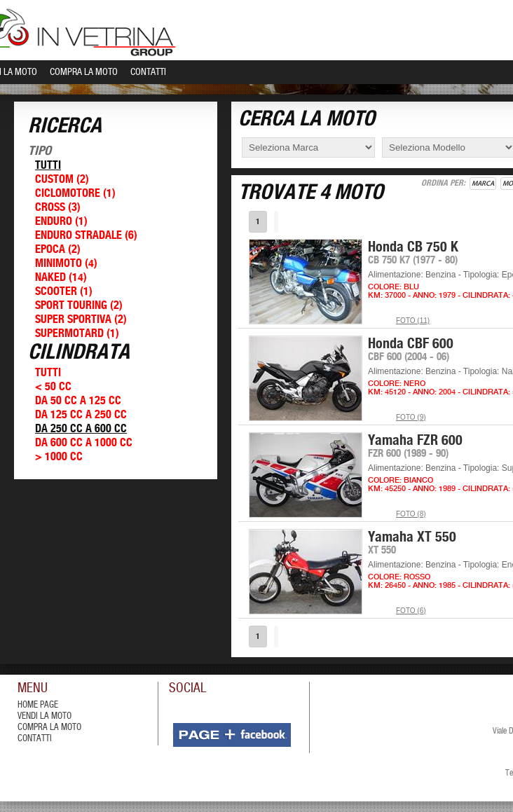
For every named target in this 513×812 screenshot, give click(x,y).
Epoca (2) (58, 250)
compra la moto (49, 728)
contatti (35, 739)
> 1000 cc (59, 457)
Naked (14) (61, 278)
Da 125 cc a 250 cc (81, 415)
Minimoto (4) (66, 264)
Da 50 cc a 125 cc (78, 401)
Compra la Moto (84, 72)
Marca (483, 184)
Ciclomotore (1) (75, 194)
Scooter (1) (64, 292)
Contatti (148, 72)
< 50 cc (53, 387)
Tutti (48, 166)
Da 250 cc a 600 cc (81, 429)
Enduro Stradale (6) (86, 236)
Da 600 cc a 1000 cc (84, 443)
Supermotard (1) (77, 334)
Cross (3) (58, 208)
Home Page (38, 705)
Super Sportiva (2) (81, 320)
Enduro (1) (61, 222)
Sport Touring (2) (79, 306)
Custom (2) (62, 180)
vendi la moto (45, 716)
